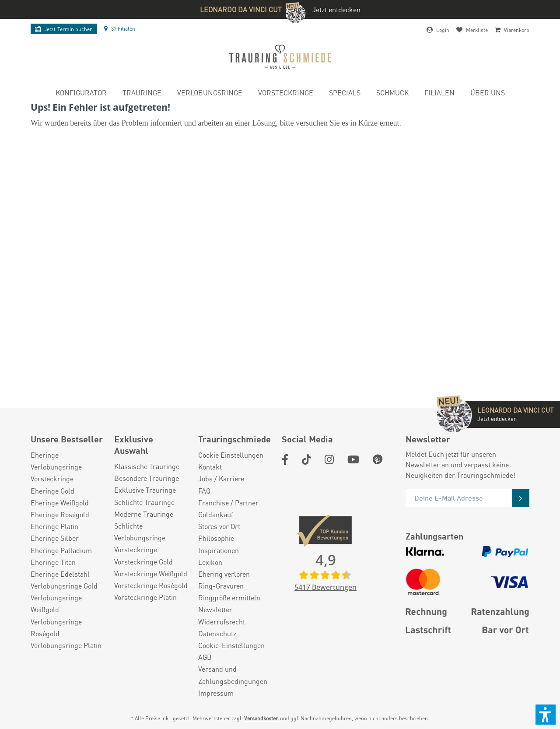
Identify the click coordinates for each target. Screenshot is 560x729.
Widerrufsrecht (222, 622)
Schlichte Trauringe (144, 502)
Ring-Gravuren (221, 586)
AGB (205, 657)
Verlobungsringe (56, 467)
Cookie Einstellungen (231, 455)
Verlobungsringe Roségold (56, 627)
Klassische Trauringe (147, 466)
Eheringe (45, 455)
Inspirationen (219, 550)
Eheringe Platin (54, 526)
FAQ (204, 491)
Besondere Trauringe (147, 478)
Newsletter (215, 609)
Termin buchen (64, 29)
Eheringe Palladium (61, 550)
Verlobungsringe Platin (66, 645)
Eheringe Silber (55, 538)
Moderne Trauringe (144, 514)
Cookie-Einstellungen (231, 645)
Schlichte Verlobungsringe (140, 532)
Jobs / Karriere (221, 478)
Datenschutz (217, 633)
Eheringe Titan (53, 562)
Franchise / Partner (228, 503)
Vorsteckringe (52, 478)
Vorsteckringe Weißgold (151, 573)
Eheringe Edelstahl (60, 574)
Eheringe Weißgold (60, 503)
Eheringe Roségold (60, 514)
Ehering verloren (224, 574)
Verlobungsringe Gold (64, 586)
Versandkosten (261, 718)
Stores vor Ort (219, 526)
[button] (546, 715)
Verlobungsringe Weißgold (56, 603)
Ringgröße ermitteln (229, 598)
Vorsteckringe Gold (143, 562)
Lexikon (210, 562)
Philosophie (216, 538)
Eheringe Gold (52, 491)
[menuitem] (81, 94)
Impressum (216, 693)
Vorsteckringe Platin (145, 597)
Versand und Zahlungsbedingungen (233, 675)
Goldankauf (216, 514)
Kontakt (210, 467)
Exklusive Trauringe (145, 490)
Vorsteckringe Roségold (151, 585)
